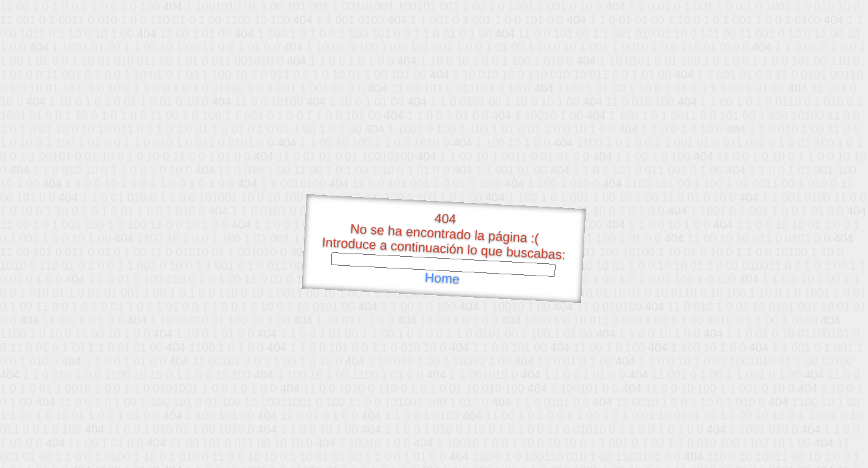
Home (442, 279)
